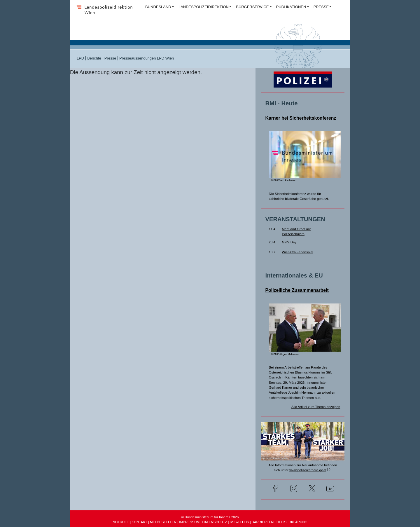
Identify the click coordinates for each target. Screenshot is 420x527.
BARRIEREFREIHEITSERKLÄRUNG (280, 522)
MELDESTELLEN (163, 522)
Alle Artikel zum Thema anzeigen (316, 407)
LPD (80, 58)
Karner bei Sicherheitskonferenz (301, 118)
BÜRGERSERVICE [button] (252, 7)
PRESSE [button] (321, 7)
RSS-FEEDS (239, 522)
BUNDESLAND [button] (158, 7)
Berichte (94, 58)
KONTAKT (139, 522)
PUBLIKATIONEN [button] (291, 7)
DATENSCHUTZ (215, 522)
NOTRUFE (121, 522)
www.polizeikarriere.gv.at (308, 470)
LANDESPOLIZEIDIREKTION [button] (204, 7)
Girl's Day (289, 242)
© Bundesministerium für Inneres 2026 (210, 517)
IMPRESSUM (189, 522)
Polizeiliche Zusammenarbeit (297, 290)
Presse (110, 58)
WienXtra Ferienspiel (298, 252)
